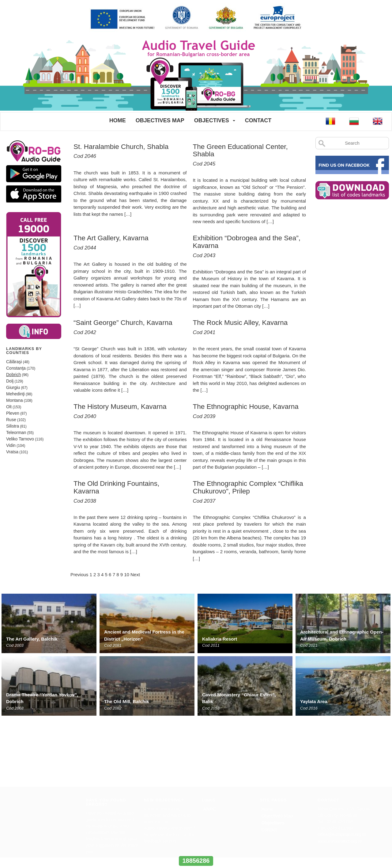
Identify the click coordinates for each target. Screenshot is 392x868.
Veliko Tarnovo (20, 439)
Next (135, 575)
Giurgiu (13, 387)
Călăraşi (14, 362)
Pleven (13, 413)
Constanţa (16, 368)
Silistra (13, 426)
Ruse (11, 420)
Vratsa (12, 452)
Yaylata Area (314, 701)
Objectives (212, 120)
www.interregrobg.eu (196, 849)
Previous (79, 575)
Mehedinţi (15, 394)
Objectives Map (160, 120)
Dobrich (13, 375)
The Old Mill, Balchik (127, 701)
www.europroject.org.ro (340, 773)
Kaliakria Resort (220, 639)
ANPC (210, 741)
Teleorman (16, 432)
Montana (14, 400)
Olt (9, 407)
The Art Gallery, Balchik (32, 639)
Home (118, 120)
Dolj (10, 381)
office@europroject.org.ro (342, 766)
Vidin (11, 445)
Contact (258, 120)
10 (127, 575)
